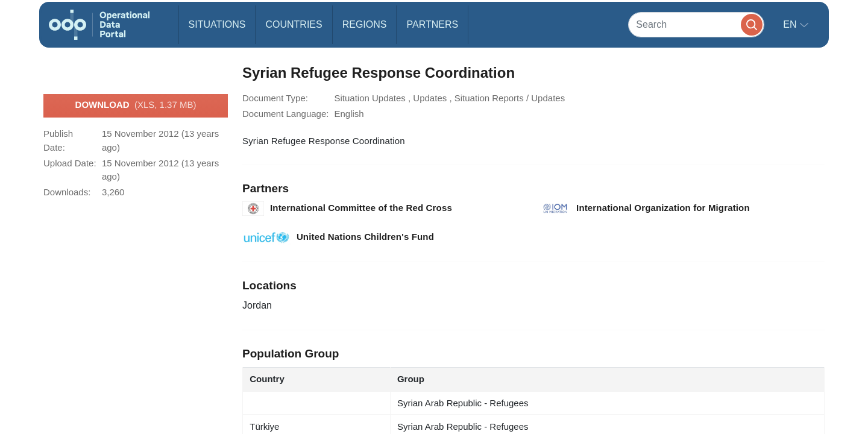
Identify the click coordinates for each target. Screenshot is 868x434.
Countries (294, 24)
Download (136, 105)
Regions (365, 24)
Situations (217, 24)
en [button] (791, 24)
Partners (432, 24)
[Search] (696, 24)
